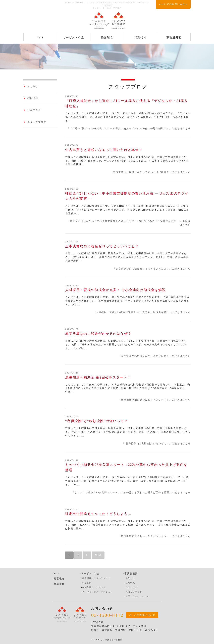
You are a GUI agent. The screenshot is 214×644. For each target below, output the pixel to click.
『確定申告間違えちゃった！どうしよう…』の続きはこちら (154, 536)
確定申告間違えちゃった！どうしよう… (98, 514)
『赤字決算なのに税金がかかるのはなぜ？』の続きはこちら (154, 356)
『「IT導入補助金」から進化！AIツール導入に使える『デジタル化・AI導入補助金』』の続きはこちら (129, 128)
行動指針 (140, 37)
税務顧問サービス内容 (94, 587)
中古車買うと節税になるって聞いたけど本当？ (104, 150)
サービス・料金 (74, 37)
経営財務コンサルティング (96, 578)
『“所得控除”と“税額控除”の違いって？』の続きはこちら (156, 443)
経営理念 (107, 37)
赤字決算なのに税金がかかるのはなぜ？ (98, 334)
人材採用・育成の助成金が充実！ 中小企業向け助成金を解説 (115, 290)
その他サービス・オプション (97, 592)
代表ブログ (34, 110)
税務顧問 (87, 583)
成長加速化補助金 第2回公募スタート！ (98, 377)
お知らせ (130, 578)
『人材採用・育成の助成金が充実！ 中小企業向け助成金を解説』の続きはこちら (142, 312)
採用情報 (33, 98)
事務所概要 (174, 37)
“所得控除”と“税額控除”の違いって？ (96, 421)
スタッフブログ (37, 122)
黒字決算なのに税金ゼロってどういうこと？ (102, 246)
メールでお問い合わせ (142, 615)
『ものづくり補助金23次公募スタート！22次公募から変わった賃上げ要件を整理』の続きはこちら (131, 492)
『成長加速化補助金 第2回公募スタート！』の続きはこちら (154, 400)
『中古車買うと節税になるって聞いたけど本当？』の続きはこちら (150, 172)
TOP (40, 37)
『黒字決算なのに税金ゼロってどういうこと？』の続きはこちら (152, 269)
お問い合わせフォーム (137, 596)
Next (98, 555)
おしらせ (33, 86)
